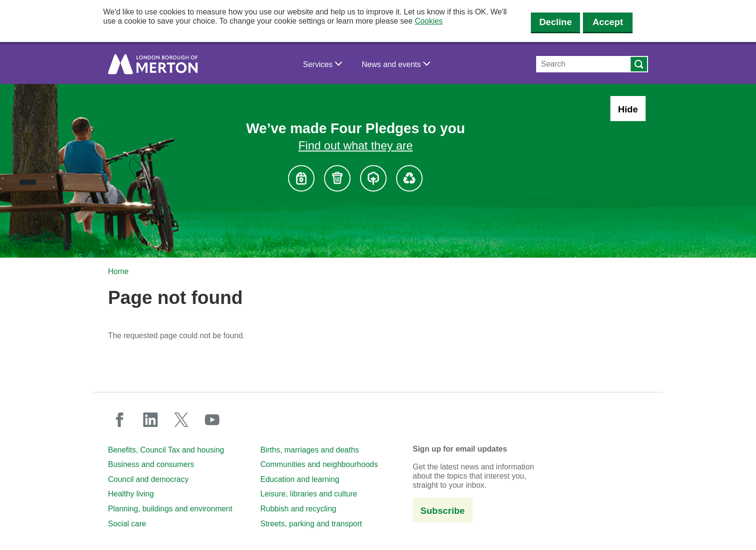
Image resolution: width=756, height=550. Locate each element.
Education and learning (300, 479)
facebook (120, 420)
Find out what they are (356, 145)
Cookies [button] (429, 21)
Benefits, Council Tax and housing (166, 450)
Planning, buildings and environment (170, 509)
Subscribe (443, 511)
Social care (127, 524)
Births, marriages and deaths (310, 450)
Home (118, 271)
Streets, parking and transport (311, 524)
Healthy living (131, 494)
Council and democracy (148, 479)
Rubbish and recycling (298, 509)
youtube (212, 420)
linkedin (150, 420)
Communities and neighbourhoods (319, 464)
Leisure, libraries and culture (309, 494)
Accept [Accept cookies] (608, 22)
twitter (181, 420)
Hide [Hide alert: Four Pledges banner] (628, 109)
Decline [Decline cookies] (555, 22)
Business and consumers (151, 464)
